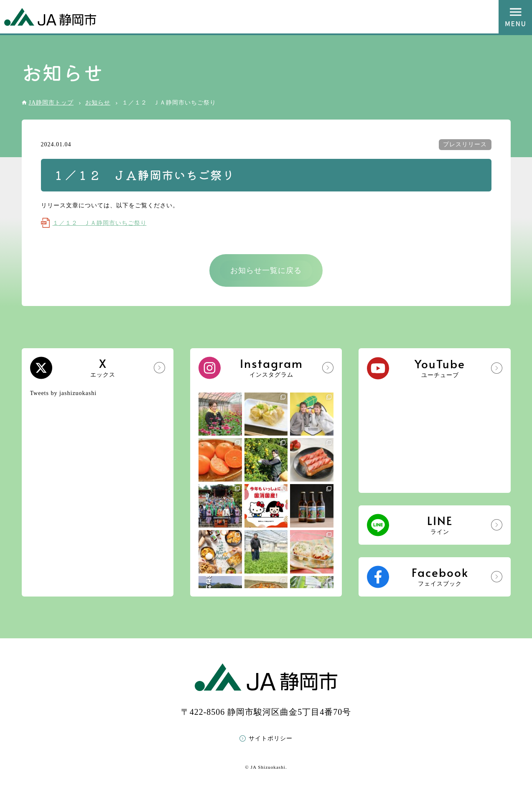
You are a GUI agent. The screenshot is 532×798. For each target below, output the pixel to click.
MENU (515, 17)
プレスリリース (465, 144)
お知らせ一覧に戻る (266, 270)
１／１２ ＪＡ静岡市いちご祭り (100, 223)
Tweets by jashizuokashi (64, 393)
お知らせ (98, 103)
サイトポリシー (271, 738)
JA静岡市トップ (51, 103)
